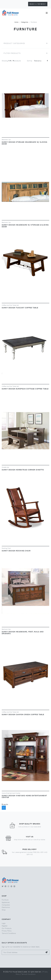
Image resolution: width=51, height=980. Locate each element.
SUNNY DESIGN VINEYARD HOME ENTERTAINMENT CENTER (24, 796)
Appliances (6, 902)
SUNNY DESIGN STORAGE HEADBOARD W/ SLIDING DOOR (24, 143)
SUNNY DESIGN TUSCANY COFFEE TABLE (20, 308)
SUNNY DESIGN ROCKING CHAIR (16, 551)
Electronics (6, 907)
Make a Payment (38, 4)
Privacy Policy (7, 931)
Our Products (7, 928)
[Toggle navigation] (47, 13)
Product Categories (14, 43)
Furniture (5, 900)
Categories (25, 22)
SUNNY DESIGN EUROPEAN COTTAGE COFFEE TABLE (25, 389)
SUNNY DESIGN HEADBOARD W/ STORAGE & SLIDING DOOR (25, 226)
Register (5, 926)
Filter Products (12, 53)
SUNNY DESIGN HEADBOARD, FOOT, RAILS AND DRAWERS (23, 633)
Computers (6, 905)
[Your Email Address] (23, 952)
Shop (4, 910)
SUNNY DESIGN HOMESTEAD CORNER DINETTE (23, 470)
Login (4, 923)
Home (16, 22)
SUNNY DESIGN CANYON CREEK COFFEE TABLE (23, 714)
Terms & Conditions (9, 933)
